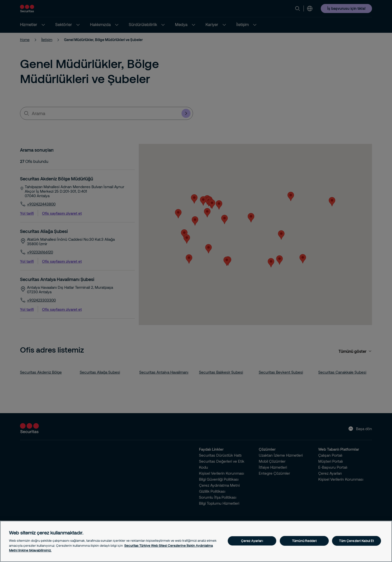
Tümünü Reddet (304, 541)
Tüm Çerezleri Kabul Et (356, 541)
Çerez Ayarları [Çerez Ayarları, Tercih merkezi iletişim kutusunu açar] (252, 541)
